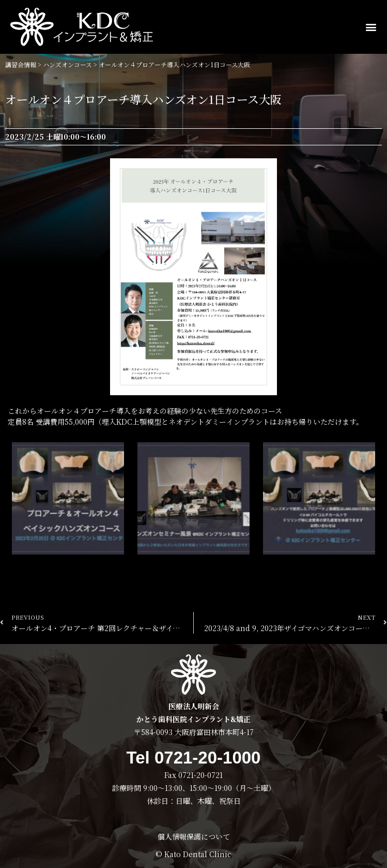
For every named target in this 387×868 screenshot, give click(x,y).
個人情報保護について (194, 836)
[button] (372, 27)
